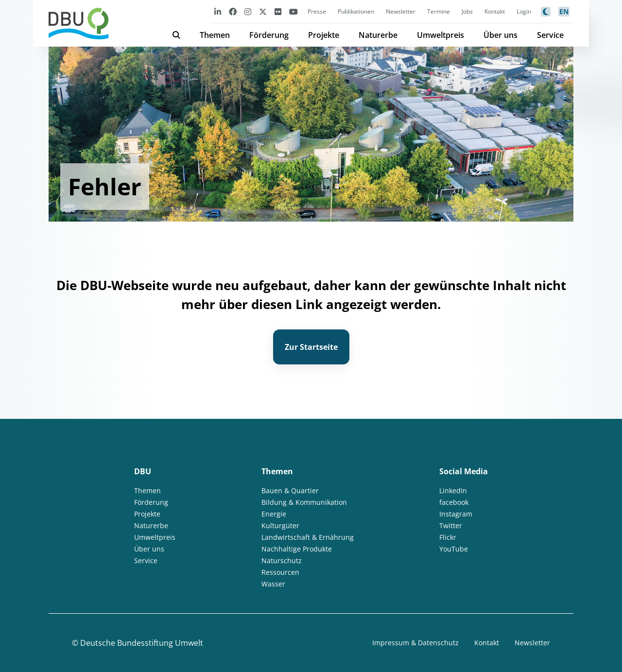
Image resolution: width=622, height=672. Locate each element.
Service (550, 35)
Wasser (273, 584)
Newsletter (401, 11)
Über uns (501, 35)
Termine (439, 11)
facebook (454, 502)
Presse (317, 11)
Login (524, 11)
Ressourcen (280, 572)
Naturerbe (378, 35)
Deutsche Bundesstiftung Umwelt (142, 643)
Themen (215, 35)
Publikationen (356, 11)
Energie (274, 514)
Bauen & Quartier (290, 491)
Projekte (324, 35)
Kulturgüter (280, 526)
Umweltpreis (441, 35)
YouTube (454, 549)
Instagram (456, 514)
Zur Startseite (311, 347)
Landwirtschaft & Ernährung (308, 537)
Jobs (467, 11)
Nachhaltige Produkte (297, 549)
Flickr (448, 537)
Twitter (451, 526)
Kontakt (495, 11)
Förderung (269, 35)
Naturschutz (282, 560)
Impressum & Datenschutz (415, 643)
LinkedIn (453, 491)
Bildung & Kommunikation (304, 502)
